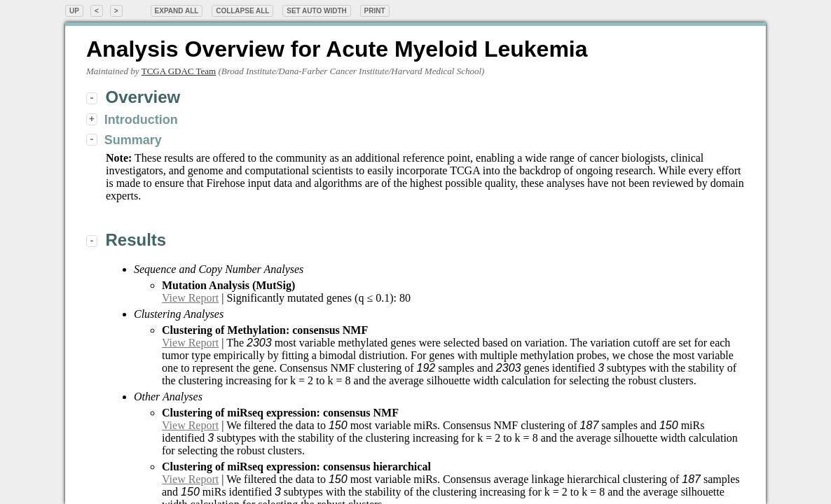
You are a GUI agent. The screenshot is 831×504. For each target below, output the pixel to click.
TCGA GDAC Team (179, 71)
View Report (190, 298)
